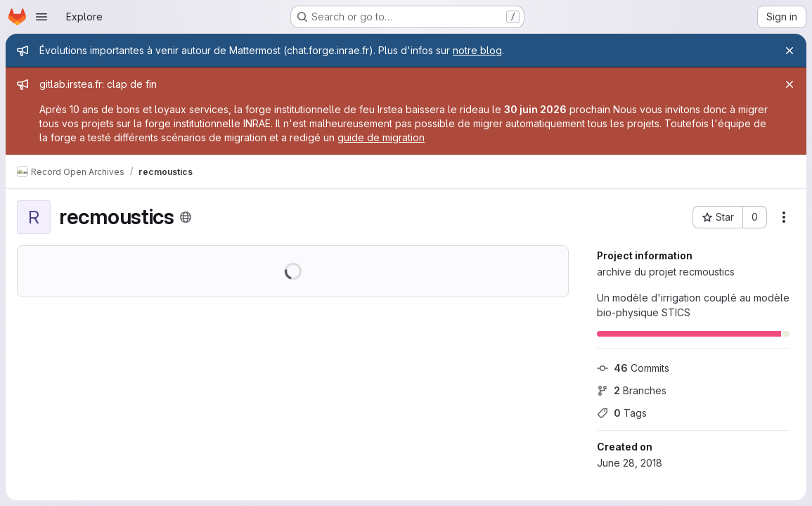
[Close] (790, 51)
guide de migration (381, 137)
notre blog (477, 50)
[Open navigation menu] (41, 17)
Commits (633, 368)
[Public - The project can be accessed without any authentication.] (186, 217)
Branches (632, 390)
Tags (622, 413)
